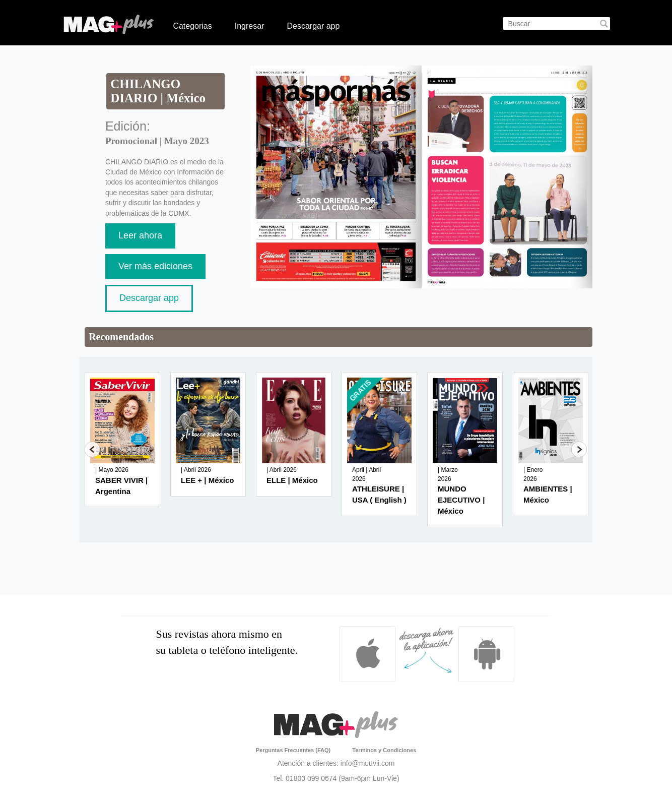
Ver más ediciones (155, 266)
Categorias (192, 26)
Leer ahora (140, 235)
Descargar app (313, 26)
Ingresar (250, 26)
